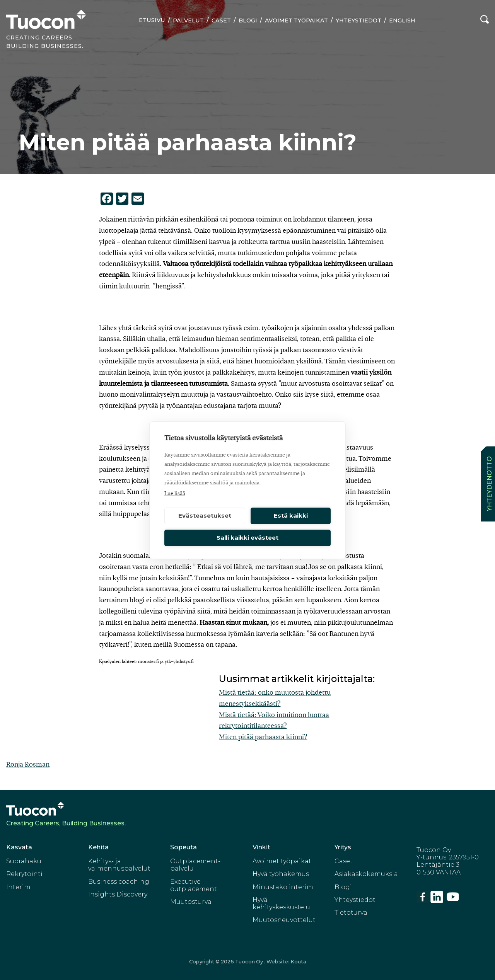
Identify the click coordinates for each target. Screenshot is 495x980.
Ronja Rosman (28, 764)
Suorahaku (24, 861)
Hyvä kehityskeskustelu (281, 903)
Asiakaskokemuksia (366, 874)
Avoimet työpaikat (296, 20)
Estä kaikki (291, 516)
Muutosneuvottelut (284, 920)
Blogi (248, 20)
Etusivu (152, 20)
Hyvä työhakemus (281, 874)
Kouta (298, 962)
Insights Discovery (118, 894)
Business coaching (119, 882)
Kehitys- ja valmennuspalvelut (119, 865)
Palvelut (188, 20)
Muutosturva (191, 902)
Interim (18, 887)
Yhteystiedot (358, 20)
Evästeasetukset (205, 516)
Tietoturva (351, 913)
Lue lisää (175, 494)
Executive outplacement (194, 885)
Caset (221, 20)
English (402, 20)
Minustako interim (283, 887)
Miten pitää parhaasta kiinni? (263, 737)
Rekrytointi (24, 874)
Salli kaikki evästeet (247, 538)
